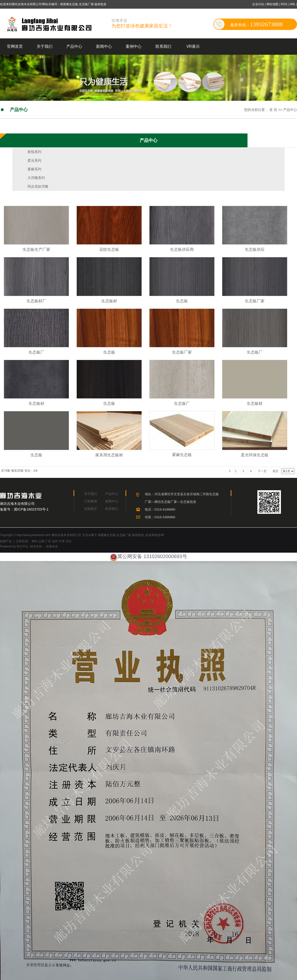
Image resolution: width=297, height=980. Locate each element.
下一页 (262, 471)
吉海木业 (51, 546)
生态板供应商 (182, 249)
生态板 (182, 301)
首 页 (273, 110)
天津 (62, 541)
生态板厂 (36, 352)
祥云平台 (23, 546)
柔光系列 (34, 160)
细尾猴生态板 (107, 535)
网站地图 (273, 4)
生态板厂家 (255, 301)
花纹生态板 (109, 249)
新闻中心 (104, 46)
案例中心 (134, 46)
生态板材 (109, 301)
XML (292, 4)
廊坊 (35, 541)
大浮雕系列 (36, 178)
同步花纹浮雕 (38, 186)
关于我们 (45, 46)
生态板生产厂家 (36, 249)
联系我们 (163, 46)
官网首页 (15, 46)
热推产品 (6, 541)
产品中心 (74, 46)
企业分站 (258, 4)
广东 (48, 541)
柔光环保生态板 (255, 455)
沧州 (55, 541)
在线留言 (91, 509)
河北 (69, 541)
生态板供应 (255, 249)
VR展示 (193, 46)
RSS (284, 4)
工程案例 (91, 501)
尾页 (275, 471)
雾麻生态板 (182, 455)
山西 (41, 541)
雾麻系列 (34, 169)
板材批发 (138, 535)
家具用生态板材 (109, 455)
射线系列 (34, 152)
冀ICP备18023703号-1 (31, 509)
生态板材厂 (36, 301)
